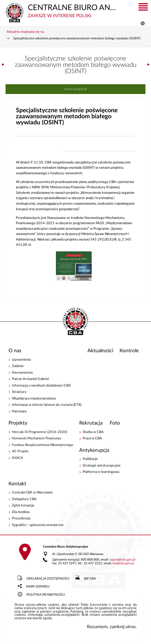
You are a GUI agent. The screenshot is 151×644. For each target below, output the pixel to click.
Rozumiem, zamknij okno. (112, 627)
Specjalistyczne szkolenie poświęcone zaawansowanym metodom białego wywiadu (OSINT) (77, 38)
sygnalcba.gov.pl (123, 560)
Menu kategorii (74, 89)
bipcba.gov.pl (123, 563)
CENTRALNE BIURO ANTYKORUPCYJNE (63, 10)
